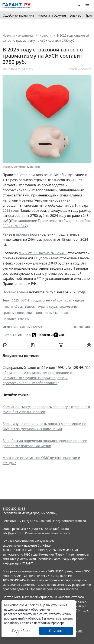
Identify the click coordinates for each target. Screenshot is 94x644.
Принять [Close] (56, 631)
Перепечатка (82, 327)
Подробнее (21, 631)
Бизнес (75, 15)
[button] (79, 6)
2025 (15, 300)
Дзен (60, 335)
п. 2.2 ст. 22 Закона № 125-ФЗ (43, 253)
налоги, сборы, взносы (19, 306)
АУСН (25, 300)
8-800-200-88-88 (14, 508)
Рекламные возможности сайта (48, 533)
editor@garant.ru (74, 521)
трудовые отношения (18, 313)
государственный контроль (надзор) (57, 300)
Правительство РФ (16, 319)
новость (49, 239)
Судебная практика (18, 15)
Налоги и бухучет (52, 15)
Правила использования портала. (54, 589)
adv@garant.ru (13, 533)
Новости (41, 335)
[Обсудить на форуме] (61, 345)
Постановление (15, 292)
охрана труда (47, 306)
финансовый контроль (52, 313)
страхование (69, 306)
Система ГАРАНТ (32, 327)
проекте (23, 234)
